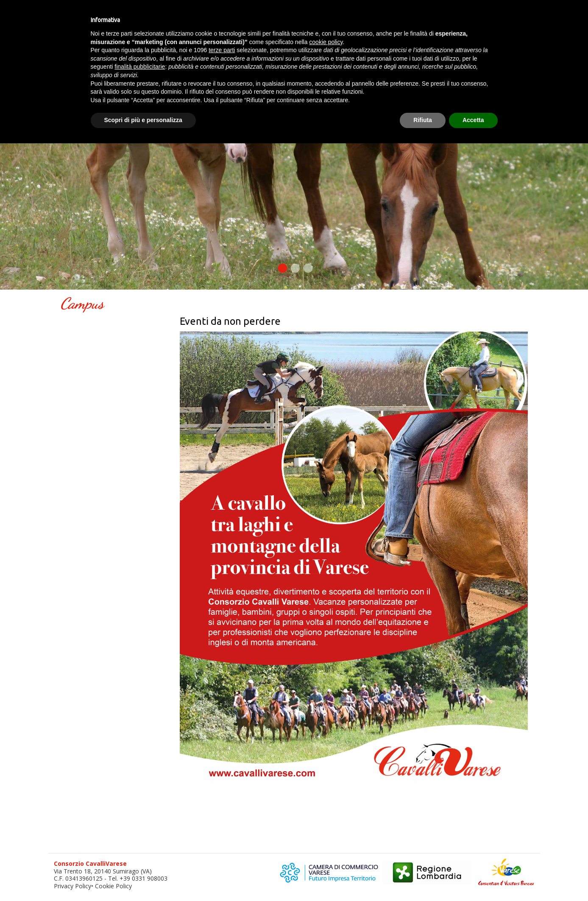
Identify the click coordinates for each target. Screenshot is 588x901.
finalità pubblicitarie (140, 67)
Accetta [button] (473, 120)
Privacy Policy (72, 886)
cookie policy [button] (326, 42)
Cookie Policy (113, 886)
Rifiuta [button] (423, 120)
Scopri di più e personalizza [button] (143, 120)
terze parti (222, 50)
